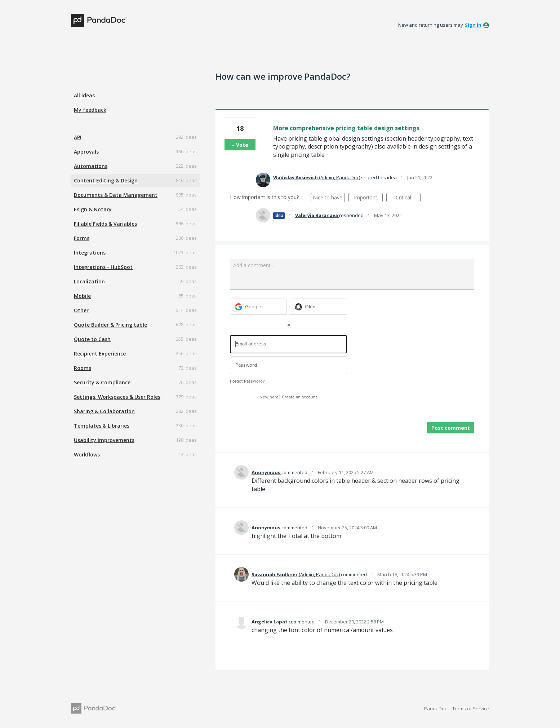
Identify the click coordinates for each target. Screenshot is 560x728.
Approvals (86, 152)
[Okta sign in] (318, 307)
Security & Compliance (102, 382)
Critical (408, 198)
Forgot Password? (247, 381)
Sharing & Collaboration (104, 411)
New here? (288, 397)
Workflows (87, 455)
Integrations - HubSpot (103, 267)
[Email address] (288, 344)
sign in (473, 25)
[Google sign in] (259, 307)
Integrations (90, 253)
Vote (242, 145)
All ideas (84, 95)
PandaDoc (435, 709)
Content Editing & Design (106, 180)
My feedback (90, 110)
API (78, 137)
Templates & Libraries (102, 426)
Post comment (451, 428)
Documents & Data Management (116, 195)
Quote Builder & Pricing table (110, 325)
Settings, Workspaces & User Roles (117, 397)
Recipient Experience (100, 354)
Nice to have (329, 198)
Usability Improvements (104, 440)
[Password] (288, 365)
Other (81, 310)
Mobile (82, 296)
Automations (91, 166)
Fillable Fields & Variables (105, 224)
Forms (82, 238)
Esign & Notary (93, 209)
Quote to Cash (92, 339)
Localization (89, 281)
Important (368, 198)
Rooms (83, 368)
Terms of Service (471, 709)
